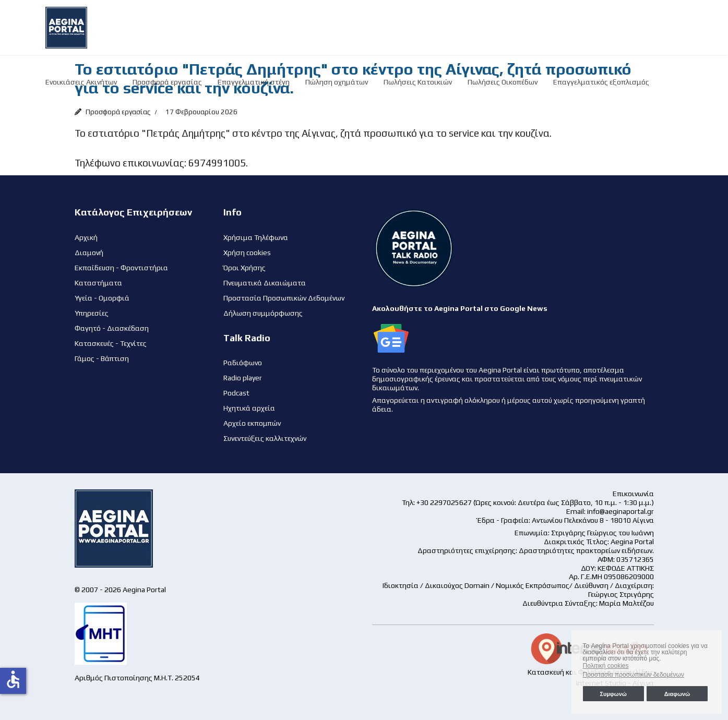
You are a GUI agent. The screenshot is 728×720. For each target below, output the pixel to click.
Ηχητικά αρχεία (249, 408)
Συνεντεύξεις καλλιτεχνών (265, 438)
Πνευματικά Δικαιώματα (265, 283)
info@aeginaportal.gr (620, 511)
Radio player (243, 378)
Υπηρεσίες (92, 313)
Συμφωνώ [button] (613, 694)
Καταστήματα (98, 283)
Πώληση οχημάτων (337, 82)
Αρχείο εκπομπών (252, 423)
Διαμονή (89, 253)
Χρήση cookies (247, 253)
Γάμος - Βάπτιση (102, 358)
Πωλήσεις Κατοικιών (418, 82)
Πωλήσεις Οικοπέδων (503, 82)
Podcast (236, 393)
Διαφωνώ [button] (677, 694)
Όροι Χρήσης (244, 268)
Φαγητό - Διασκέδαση (112, 328)
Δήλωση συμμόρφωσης (263, 313)
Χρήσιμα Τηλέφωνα (256, 237)
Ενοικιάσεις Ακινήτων (81, 82)
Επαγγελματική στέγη (254, 82)
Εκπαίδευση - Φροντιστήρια (121, 268)
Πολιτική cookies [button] (606, 666)
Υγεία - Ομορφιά (102, 298)
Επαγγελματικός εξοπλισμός (601, 82)
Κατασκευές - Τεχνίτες (111, 343)
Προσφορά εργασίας (167, 82)
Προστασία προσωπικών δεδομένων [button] (634, 675)
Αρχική (86, 237)
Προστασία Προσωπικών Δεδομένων (284, 298)
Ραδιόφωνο (243, 363)
